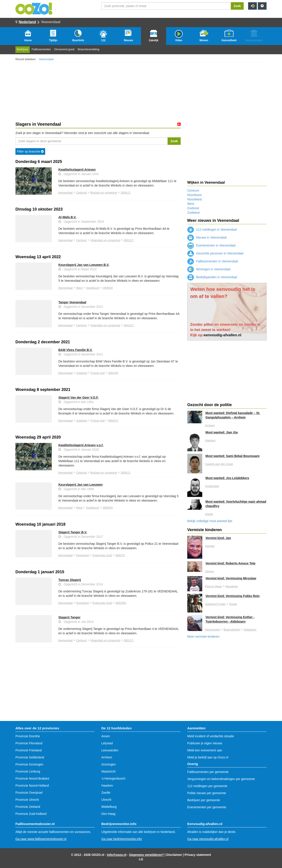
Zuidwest (82, 373)
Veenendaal (46, 59)
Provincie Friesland (29, 750)
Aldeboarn (250, 630)
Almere (210, 571)
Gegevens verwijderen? (146, 855)
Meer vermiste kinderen (203, 637)
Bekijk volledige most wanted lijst (210, 521)
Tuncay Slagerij (70, 580)
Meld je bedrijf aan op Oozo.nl (208, 757)
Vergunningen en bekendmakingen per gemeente (221, 779)
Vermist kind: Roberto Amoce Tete (231, 563)
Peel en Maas (214, 586)
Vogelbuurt (93, 288)
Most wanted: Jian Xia (222, 432)
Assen (106, 736)
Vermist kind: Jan (218, 538)
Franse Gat (98, 373)
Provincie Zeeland (28, 807)
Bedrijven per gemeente (204, 800)
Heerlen (210, 546)
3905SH (108, 288)
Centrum (82, 240)
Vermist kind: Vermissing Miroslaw (231, 578)
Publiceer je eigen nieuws (205, 743)
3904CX (113, 421)
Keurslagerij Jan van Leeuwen (81, 485)
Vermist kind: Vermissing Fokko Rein (233, 596)
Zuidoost (82, 193)
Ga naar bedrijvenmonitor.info (122, 839)
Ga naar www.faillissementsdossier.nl (41, 839)
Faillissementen (41, 49)
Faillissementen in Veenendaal (213, 261)
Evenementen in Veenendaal (211, 245)
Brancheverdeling (89, 49)
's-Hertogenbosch (113, 778)
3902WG (121, 603)
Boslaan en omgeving (104, 193)
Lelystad (107, 743)
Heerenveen (213, 630)
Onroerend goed (64, 49)
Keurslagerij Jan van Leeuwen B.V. (84, 265)
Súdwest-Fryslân (215, 604)
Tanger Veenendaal (72, 302)
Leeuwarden (110, 750)
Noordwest (195, 199)
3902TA (120, 555)
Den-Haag (108, 814)
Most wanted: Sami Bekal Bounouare (233, 456)
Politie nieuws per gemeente (207, 793)
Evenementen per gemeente (207, 807)
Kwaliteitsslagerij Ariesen (77, 170)
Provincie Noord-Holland (32, 786)
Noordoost (83, 555)
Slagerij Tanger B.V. (73, 532)
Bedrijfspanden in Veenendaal (212, 277)
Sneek (233, 604)
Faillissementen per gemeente (208, 772)
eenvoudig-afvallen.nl (223, 335)
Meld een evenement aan (205, 750)
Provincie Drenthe (28, 736)
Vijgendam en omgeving (105, 240)
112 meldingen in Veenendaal (212, 230)
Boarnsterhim (232, 630)
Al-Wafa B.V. (67, 217)
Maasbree (232, 586)
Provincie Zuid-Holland (31, 814)
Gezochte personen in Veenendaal (215, 253)
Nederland (27, 22)
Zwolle (209, 514)
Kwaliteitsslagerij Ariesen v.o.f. (81, 445)
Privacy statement (198, 855)
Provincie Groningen (29, 764)
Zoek (237, 6)
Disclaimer (174, 855)
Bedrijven (23, 49)
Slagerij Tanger (69, 617)
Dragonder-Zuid (102, 555)
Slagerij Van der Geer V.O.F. (78, 398)
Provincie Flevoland (29, 743)
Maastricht (109, 771)
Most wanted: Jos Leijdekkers (227, 478)
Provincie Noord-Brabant (32, 778)
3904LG (125, 193)
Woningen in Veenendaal (209, 269)
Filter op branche (30, 151)
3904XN (113, 373)
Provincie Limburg (28, 771)
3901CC (129, 240)
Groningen (109, 764)
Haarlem (210, 441)
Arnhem (210, 426)
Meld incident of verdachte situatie (211, 736)
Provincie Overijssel (29, 793)
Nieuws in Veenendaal (207, 237)
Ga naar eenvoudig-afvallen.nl (208, 839)
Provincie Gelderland (30, 757)
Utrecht (106, 800)
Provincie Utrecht (27, 800)
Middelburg (109, 807)
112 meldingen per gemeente (207, 786)
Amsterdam (212, 486)
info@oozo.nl (117, 855)
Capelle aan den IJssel (219, 464)
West (79, 288)
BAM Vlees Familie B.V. (75, 350)
